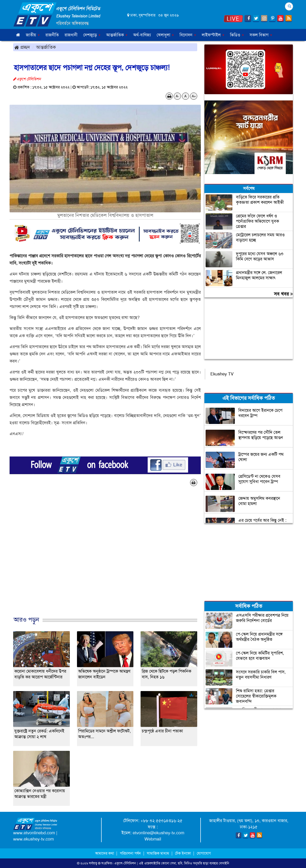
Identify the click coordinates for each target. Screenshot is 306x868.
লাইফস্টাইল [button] (213, 35)
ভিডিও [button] (237, 35)
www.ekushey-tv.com (33, 839)
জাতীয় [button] (33, 35)
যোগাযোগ (204, 853)
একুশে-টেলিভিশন (125, 863)
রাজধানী (71, 35)
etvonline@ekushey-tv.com (158, 833)
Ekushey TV (222, 374)
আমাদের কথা (105, 853)
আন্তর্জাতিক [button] (117, 35)
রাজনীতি (52, 35)
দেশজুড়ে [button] (92, 35)
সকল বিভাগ (261, 35)
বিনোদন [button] (188, 35)
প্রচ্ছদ (22, 47)
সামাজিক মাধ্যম (158, 853)
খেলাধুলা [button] (165, 35)
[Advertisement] (105, 556)
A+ (194, 96)
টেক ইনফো (183, 853)
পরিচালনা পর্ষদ (130, 853)
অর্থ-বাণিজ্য (142, 35)
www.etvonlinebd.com (34, 833)
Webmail (153, 839)
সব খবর (283, 294)
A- (177, 96)
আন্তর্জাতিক (46, 47)
